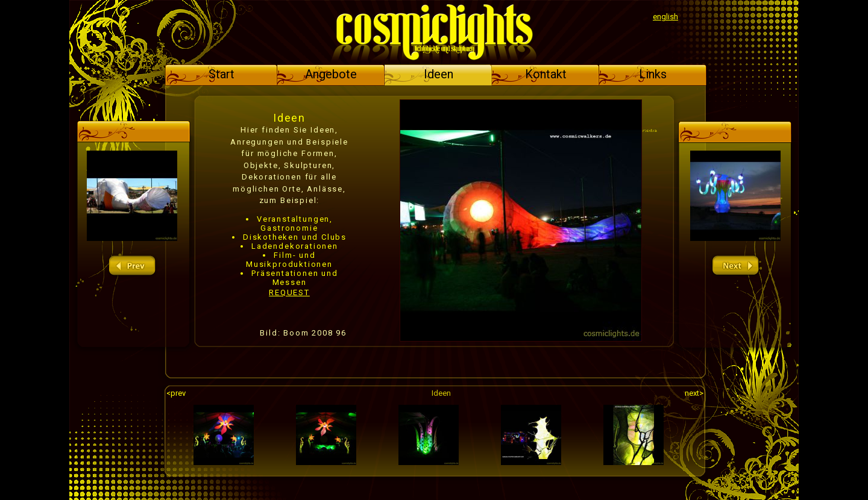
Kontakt (546, 74)
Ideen (439, 74)
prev (132, 266)
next (735, 266)
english (665, 17)
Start (222, 74)
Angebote (331, 74)
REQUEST (289, 292)
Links (653, 74)
